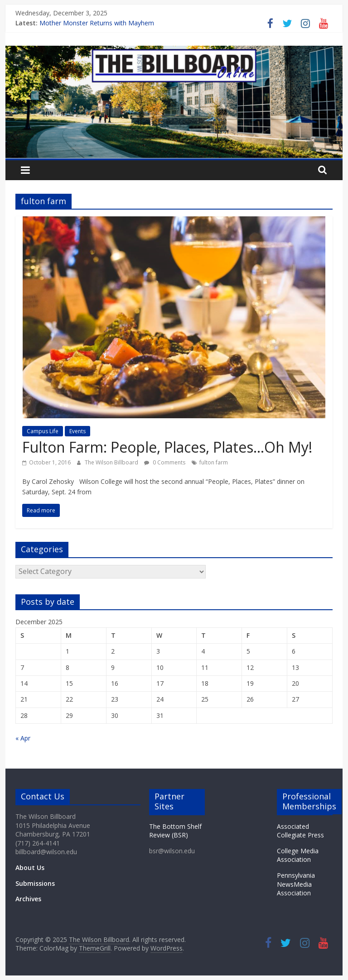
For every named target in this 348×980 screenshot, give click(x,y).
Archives (28, 899)
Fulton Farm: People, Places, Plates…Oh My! (167, 447)
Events (77, 431)
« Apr (23, 738)
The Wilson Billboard (112, 462)
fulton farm (214, 462)
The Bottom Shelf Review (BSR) (175, 831)
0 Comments (165, 462)
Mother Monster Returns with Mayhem (97, 23)
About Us (30, 868)
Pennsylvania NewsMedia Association (296, 884)
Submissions (35, 883)
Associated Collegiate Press (300, 831)
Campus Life (43, 431)
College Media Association (298, 855)
